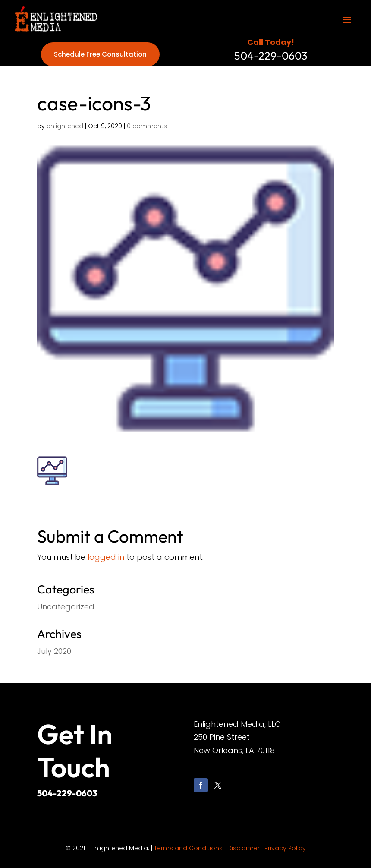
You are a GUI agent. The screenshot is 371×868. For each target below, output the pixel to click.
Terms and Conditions (188, 848)
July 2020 (54, 651)
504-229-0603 (67, 793)
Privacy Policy (285, 848)
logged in (106, 557)
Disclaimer (244, 848)
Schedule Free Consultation (100, 54)
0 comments (147, 126)
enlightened (65, 126)
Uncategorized (66, 607)
